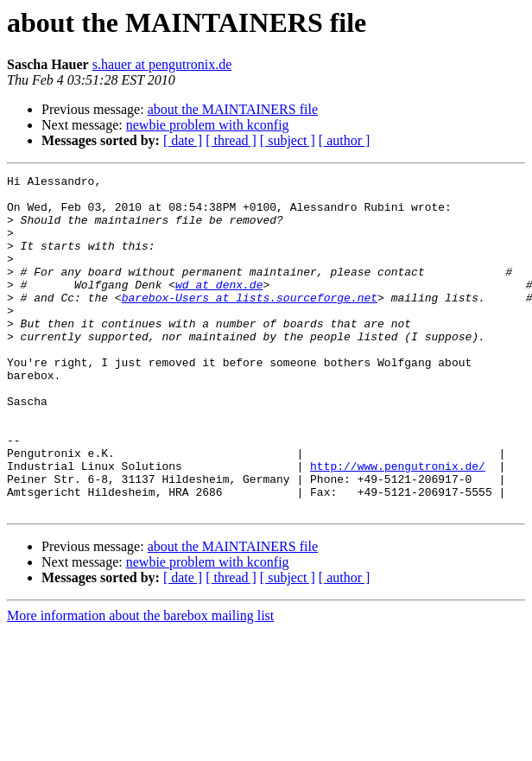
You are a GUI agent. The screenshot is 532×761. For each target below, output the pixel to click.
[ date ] (183, 140)
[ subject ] (288, 140)
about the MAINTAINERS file (233, 109)
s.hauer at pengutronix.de (162, 64)
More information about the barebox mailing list (140, 683)
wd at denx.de (219, 308)
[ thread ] (231, 140)
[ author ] (345, 140)
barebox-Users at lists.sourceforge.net (250, 323)
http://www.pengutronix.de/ (398, 525)
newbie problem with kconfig (208, 125)
